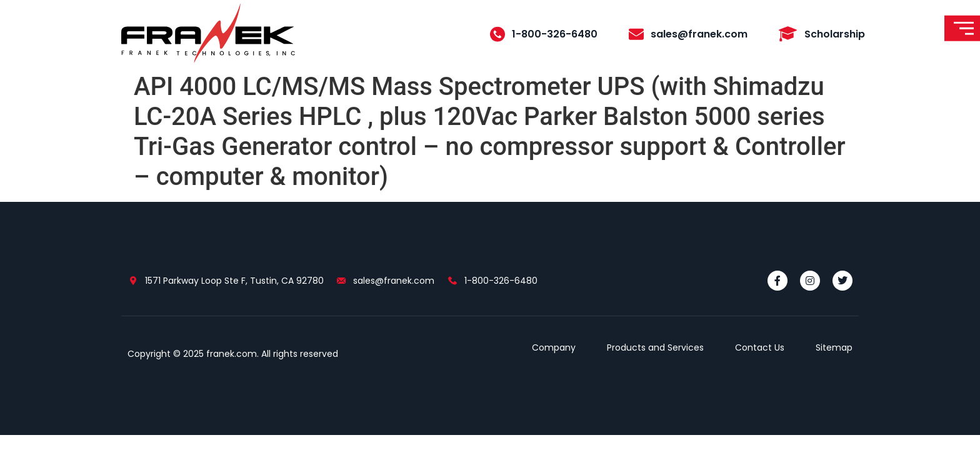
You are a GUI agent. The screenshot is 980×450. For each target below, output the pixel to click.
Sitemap (834, 347)
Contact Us (760, 347)
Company (554, 347)
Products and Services (655, 347)
